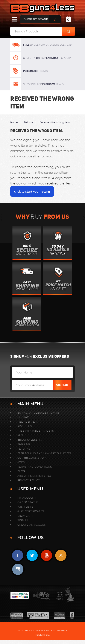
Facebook (18, 555)
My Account (27, 498)
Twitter (32, 555)
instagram (18, 569)
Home (14, 122)
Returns (29, 122)
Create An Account (33, 525)
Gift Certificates (31, 511)
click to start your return (32, 191)
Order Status (28, 502)
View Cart (25, 516)
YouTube (46, 555)
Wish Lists (25, 507)
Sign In (23, 520)
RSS (61, 555)
